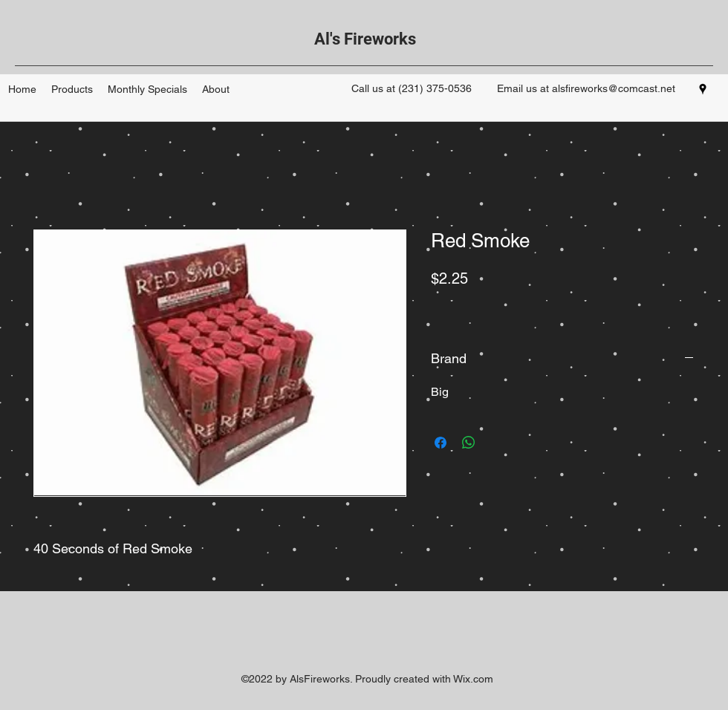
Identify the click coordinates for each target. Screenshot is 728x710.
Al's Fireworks (365, 39)
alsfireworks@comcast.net (614, 88)
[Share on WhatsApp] (469, 443)
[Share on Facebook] (441, 443)
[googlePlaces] (703, 89)
